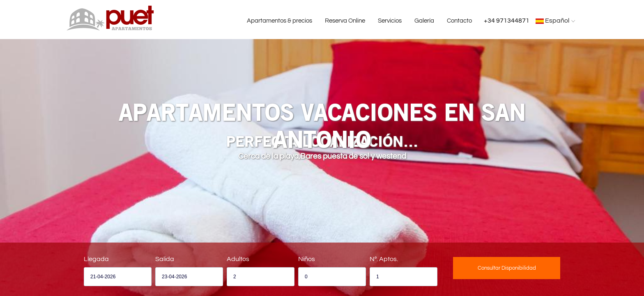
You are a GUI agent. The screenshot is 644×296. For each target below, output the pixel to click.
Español (556, 21)
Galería (424, 21)
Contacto (459, 21)
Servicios (390, 21)
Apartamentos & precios (279, 21)
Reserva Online (345, 21)
